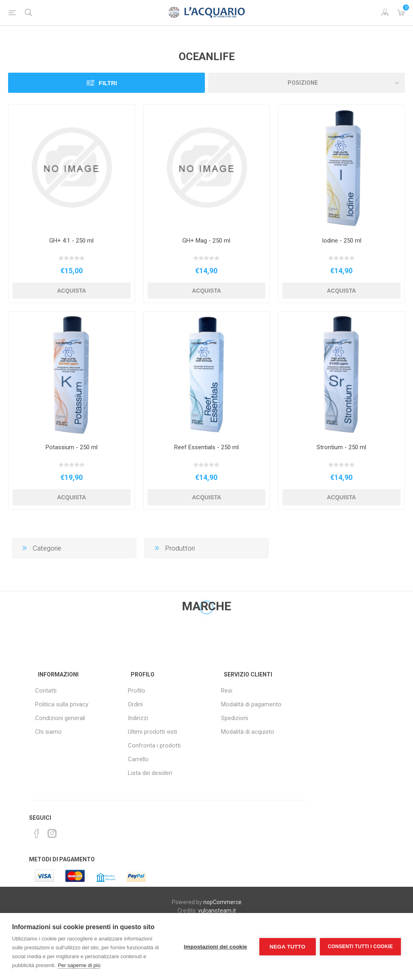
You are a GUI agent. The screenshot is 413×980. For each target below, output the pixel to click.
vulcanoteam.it (217, 911)
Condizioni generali (60, 718)
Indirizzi (138, 718)
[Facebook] (37, 833)
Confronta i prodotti (154, 745)
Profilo (137, 691)
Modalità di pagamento (251, 704)
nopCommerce (222, 902)
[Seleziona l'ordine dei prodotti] (307, 83)
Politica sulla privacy (62, 704)
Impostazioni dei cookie (216, 947)
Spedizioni (235, 718)
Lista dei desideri (150, 773)
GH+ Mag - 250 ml (206, 241)
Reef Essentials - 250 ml (206, 447)
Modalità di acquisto (248, 732)
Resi (227, 691)
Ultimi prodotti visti (152, 732)
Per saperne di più (79, 965)
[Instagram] (52, 833)
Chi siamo (48, 732)
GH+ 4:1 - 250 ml (71, 241)
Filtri (108, 83)
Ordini (135, 704)
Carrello (138, 759)
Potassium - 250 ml (72, 447)
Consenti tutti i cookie (360, 946)
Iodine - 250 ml (342, 241)
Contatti (46, 691)
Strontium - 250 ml (341, 447)
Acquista (71, 291)
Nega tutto (287, 947)
